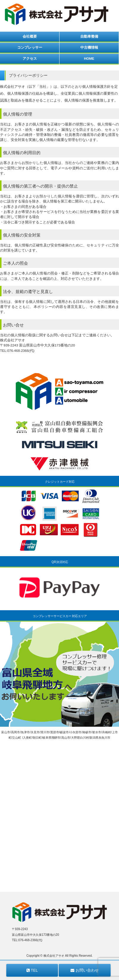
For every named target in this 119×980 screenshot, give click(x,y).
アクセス (30, 59)
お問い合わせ (85, 970)
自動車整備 (89, 36)
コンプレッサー (30, 47)
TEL (32, 970)
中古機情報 (89, 47)
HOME (89, 59)
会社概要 (30, 36)
